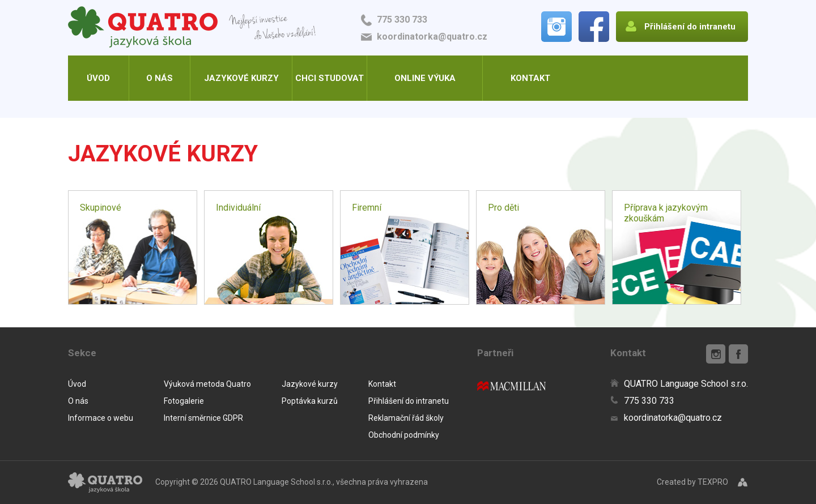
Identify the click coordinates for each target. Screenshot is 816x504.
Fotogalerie (184, 401)
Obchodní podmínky (404, 435)
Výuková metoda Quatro (207, 384)
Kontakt (530, 78)
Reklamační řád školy (406, 418)
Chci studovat (330, 78)
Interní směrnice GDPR (203, 418)
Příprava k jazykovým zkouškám (666, 213)
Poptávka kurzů (310, 401)
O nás (160, 78)
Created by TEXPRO (692, 482)
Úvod (98, 78)
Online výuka (425, 78)
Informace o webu (101, 418)
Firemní (367, 208)
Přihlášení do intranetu (409, 401)
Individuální (238, 208)
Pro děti (503, 208)
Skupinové (101, 208)
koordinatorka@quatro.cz (432, 37)
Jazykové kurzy (241, 78)
